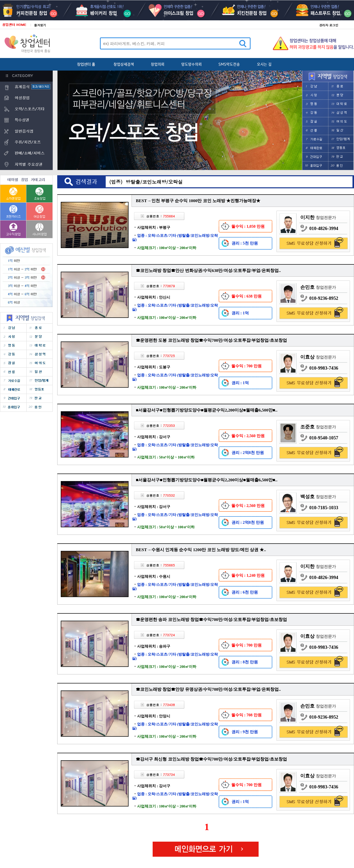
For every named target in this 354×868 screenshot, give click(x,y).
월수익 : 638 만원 (246, 296)
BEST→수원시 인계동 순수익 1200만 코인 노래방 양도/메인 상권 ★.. (201, 550)
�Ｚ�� (341, 113)
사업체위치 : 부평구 (154, 227)
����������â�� (13, 211)
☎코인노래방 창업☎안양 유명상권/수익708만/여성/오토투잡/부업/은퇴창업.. (208, 689)
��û (315, 95)
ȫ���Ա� (315, 166)
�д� (341, 95)
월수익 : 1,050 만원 (248, 226)
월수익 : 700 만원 (246, 366)
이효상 (318, 357)
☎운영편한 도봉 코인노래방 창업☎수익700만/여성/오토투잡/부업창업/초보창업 (211, 340)
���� (315, 86)
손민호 (318, 287)
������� (315, 148)
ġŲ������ (248, 10)
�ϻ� (341, 130)
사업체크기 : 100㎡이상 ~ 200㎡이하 (164, 248)
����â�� (39, 211)
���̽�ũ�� (177, 10)
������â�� (13, 229)
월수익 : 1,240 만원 (248, 575)
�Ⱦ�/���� (341, 139)
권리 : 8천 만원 (245, 662)
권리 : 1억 (240, 313)
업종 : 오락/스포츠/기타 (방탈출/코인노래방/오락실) (175, 238)
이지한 (318, 217)
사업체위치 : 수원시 (154, 576)
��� (315, 122)
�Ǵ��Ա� (315, 157)
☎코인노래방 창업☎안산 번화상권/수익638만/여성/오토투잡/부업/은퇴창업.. (208, 271)
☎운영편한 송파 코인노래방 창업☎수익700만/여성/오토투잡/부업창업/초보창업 (211, 620)
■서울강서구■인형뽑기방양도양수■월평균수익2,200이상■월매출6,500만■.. (207, 410)
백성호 (318, 497)
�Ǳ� (341, 157)
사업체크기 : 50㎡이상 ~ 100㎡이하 (163, 457)
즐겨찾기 (40, 25)
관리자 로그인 (329, 25)
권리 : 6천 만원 (245, 592)
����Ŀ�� (106, 10)
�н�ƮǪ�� (319, 10)
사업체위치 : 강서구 (154, 437)
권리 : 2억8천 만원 (248, 453)
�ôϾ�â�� (39, 229)
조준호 (318, 427)
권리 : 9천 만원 (245, 732)
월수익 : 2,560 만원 (248, 436)
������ (341, 148)
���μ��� (315, 139)
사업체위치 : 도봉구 (154, 367)
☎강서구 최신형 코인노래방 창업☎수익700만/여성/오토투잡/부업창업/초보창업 (211, 759)
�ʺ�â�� (39, 193)
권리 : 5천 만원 (245, 243)
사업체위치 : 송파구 (154, 646)
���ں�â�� (13, 193)
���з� (341, 104)
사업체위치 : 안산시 (154, 297)
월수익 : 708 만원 (246, 715)
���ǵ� (341, 122)
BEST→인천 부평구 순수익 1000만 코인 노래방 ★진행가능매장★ (198, 201)
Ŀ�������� (35, 10)
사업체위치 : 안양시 (154, 716)
